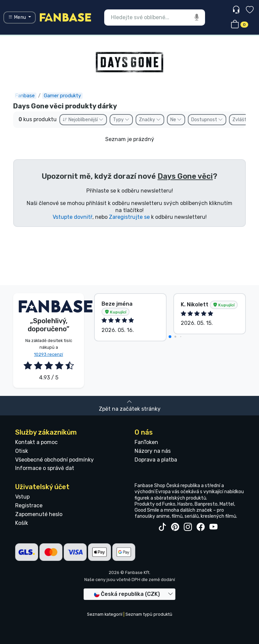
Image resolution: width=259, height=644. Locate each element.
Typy (121, 120)
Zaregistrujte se (129, 217)
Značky (150, 120)
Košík (22, 523)
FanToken (146, 442)
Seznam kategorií (105, 614)
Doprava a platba (156, 460)
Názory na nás (153, 451)
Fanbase (25, 96)
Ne (176, 120)
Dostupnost (207, 120)
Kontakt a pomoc (36, 442)
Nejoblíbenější (83, 120)
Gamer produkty (62, 96)
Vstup (22, 497)
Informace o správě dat (45, 468)
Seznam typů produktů (149, 614)
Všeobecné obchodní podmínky (54, 460)
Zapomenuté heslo (39, 514)
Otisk (22, 451)
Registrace (29, 505)
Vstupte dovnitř (73, 217)
